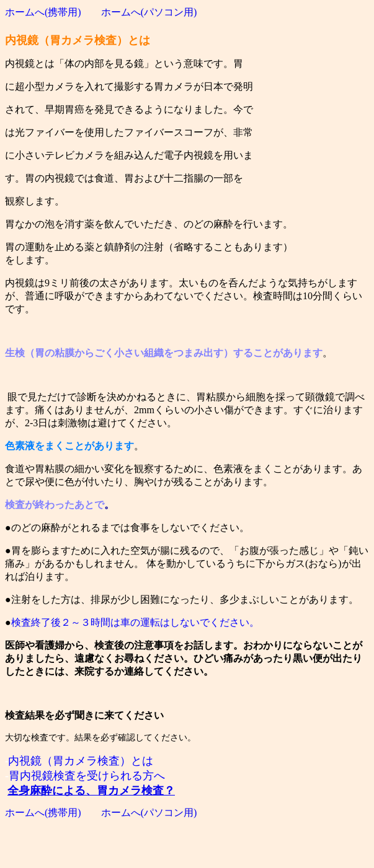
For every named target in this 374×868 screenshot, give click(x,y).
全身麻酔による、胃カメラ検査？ (91, 791)
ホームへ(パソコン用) (149, 12)
